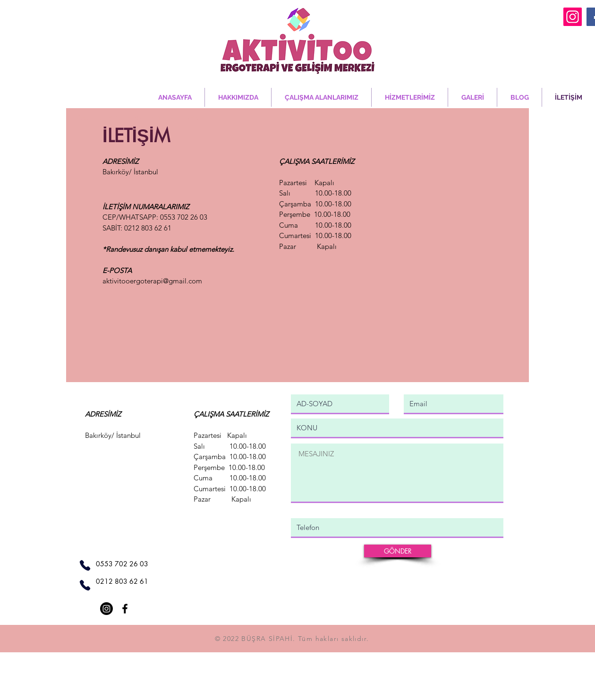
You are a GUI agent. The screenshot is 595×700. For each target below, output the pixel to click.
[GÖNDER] (398, 551)
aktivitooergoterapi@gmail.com (152, 281)
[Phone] (85, 565)
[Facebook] (125, 609)
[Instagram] (573, 17)
